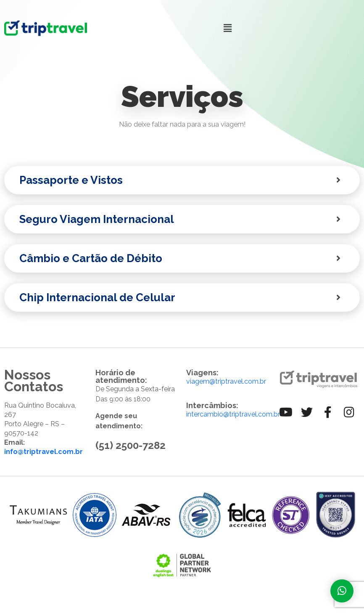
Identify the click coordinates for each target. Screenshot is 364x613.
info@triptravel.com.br (44, 452)
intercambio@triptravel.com (229, 414)
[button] (227, 28)
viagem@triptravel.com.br (226, 381)
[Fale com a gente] (342, 591)
